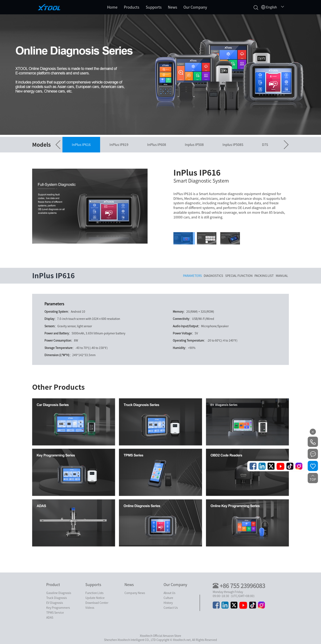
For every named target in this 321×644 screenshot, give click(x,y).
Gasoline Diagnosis (59, 593)
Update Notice (95, 598)
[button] (58, 145)
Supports (154, 7)
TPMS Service (55, 613)
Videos (90, 608)
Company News (135, 593)
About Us (169, 593)
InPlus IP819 (119, 145)
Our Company (195, 7)
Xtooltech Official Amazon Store (160, 636)
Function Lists (94, 593)
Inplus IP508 (194, 145)
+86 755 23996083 (242, 586)
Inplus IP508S (233, 145)
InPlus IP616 (81, 145)
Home (112, 7)
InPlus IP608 (157, 145)
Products (132, 7)
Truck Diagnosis (57, 598)
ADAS (50, 618)
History (168, 603)
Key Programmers (58, 608)
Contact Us (171, 608)
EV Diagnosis (55, 603)
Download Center (97, 603)
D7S (265, 145)
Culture (168, 598)
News (172, 7)
